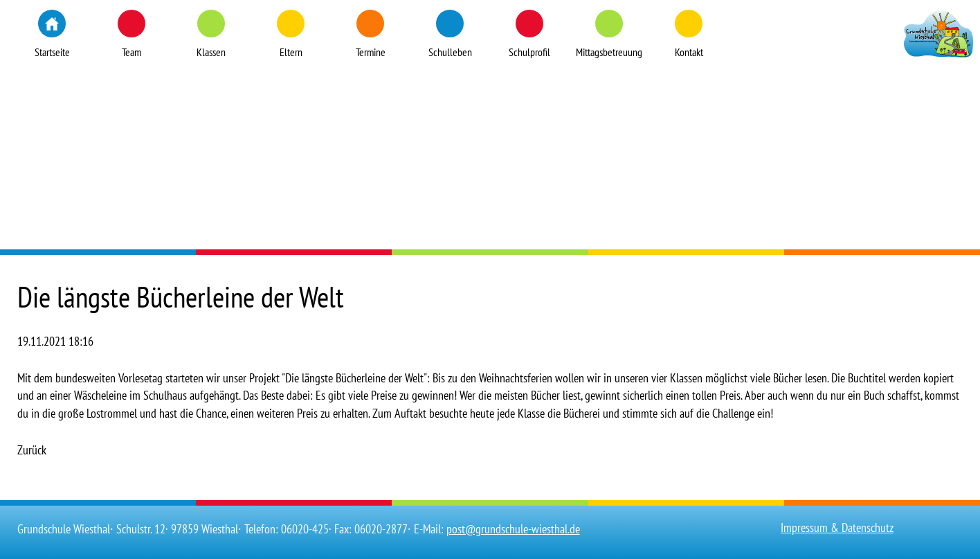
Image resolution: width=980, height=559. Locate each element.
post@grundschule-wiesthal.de (513, 529)
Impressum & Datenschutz (837, 527)
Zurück (32, 450)
